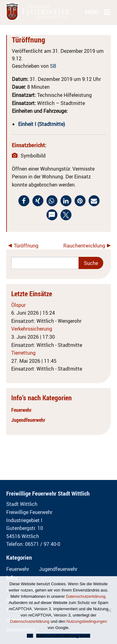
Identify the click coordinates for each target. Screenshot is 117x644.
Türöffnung (26, 246)
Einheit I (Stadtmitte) (41, 124)
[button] (24, 201)
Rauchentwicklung (84, 246)
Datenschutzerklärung (85, 596)
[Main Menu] (107, 12)
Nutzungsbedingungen (87, 621)
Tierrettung (23, 353)
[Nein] (109, 610)
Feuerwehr (21, 410)
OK (30, 636)
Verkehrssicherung (32, 329)
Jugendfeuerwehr (28, 420)
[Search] (45, 263)
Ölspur (18, 305)
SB (53, 66)
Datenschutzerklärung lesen (63, 636)
